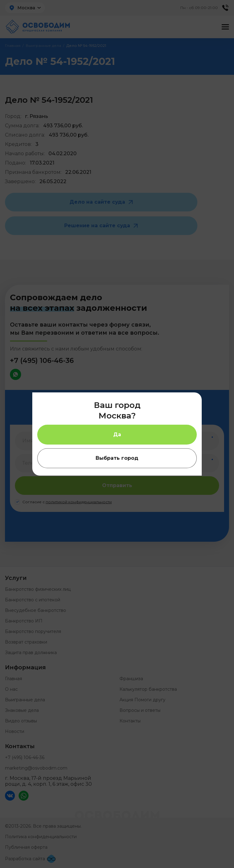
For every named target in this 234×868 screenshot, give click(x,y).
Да (117, 434)
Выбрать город (117, 458)
